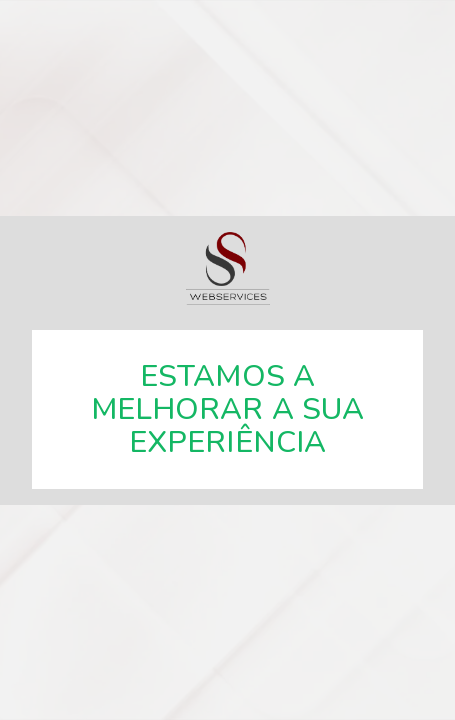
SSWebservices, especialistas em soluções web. (228, 268)
